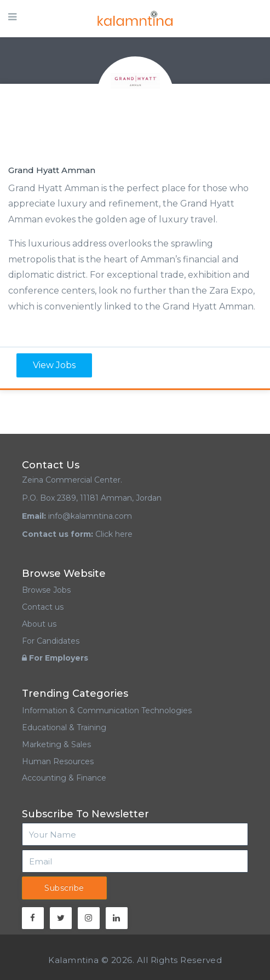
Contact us (43, 607)
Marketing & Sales (56, 744)
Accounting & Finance (64, 778)
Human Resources (58, 761)
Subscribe (64, 888)
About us (39, 624)
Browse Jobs (46, 590)
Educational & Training (64, 727)
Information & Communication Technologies (107, 710)
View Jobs (54, 365)
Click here (114, 534)
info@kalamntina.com (90, 516)
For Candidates (51, 641)
